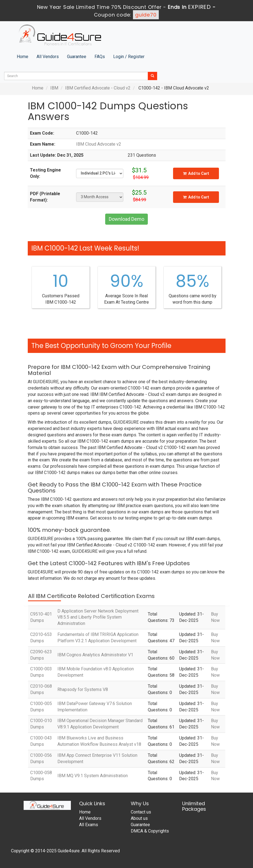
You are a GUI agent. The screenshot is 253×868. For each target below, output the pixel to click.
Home (23, 57)
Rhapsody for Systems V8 (83, 689)
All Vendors (48, 57)
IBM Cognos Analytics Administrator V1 (95, 655)
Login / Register (129, 57)
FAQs (100, 57)
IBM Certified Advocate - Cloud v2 (98, 88)
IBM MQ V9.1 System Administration (93, 776)
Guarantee (77, 57)
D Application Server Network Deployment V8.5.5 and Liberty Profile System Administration (98, 617)
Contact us (141, 812)
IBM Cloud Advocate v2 (99, 144)
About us (139, 818)
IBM (54, 88)
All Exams (89, 825)
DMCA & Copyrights (150, 831)
